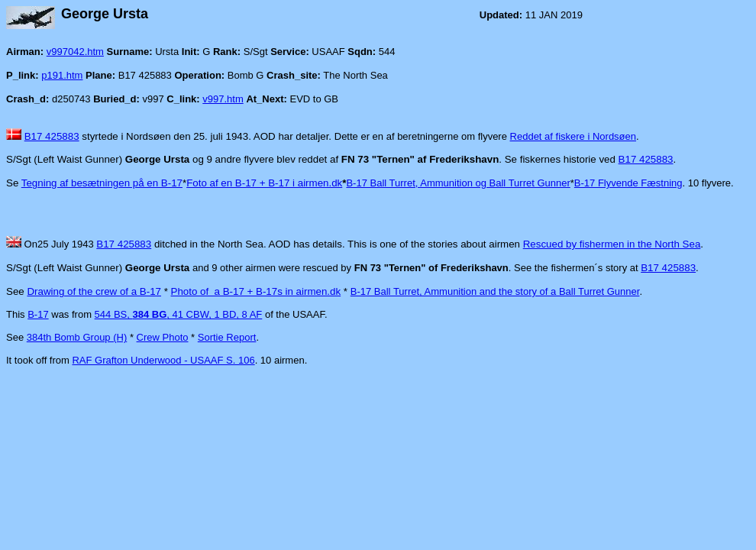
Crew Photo (163, 337)
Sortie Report (227, 337)
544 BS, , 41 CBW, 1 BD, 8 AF (179, 314)
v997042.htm (75, 52)
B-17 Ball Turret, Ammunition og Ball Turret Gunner (458, 183)
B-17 (38, 314)
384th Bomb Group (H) (77, 337)
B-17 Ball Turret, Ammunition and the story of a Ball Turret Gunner (495, 291)
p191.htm (62, 75)
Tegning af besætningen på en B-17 (102, 183)
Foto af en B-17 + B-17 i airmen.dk (264, 183)
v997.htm (223, 99)
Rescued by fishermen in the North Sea (612, 244)
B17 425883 (52, 136)
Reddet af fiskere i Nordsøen (573, 136)
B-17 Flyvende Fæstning (628, 183)
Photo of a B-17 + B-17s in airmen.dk (256, 291)
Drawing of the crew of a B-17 (94, 291)
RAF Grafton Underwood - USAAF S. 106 (163, 360)
